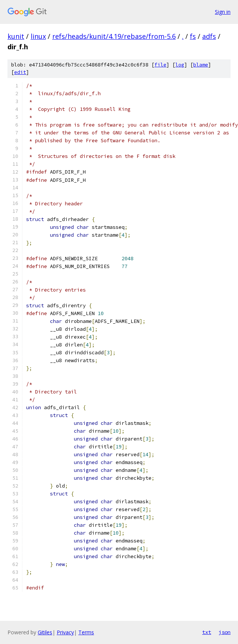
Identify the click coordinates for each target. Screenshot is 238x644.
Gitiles (45, 632)
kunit (16, 36)
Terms (86, 632)
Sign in (223, 12)
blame (201, 65)
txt (207, 632)
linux (38, 36)
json (225, 632)
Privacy (65, 632)
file (160, 65)
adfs (209, 36)
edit (20, 72)
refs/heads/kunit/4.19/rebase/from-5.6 (114, 36)
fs (193, 36)
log (180, 65)
